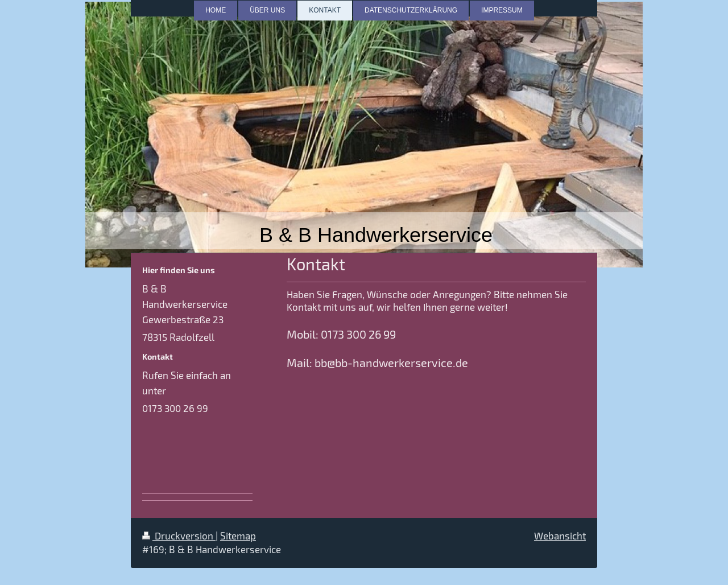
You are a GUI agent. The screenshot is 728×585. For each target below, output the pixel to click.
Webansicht (560, 535)
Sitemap (238, 535)
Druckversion (179, 535)
